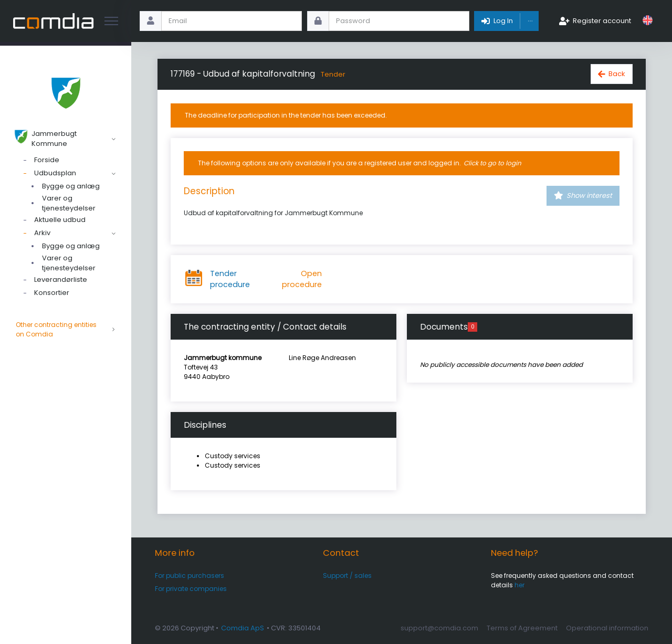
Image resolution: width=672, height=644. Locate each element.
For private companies (191, 589)
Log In (503, 21)
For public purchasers (190, 576)
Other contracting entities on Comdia (66, 330)
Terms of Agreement (522, 628)
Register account (602, 21)
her (519, 585)
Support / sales (347, 576)
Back (617, 74)
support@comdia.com (439, 628)
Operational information (607, 628)
